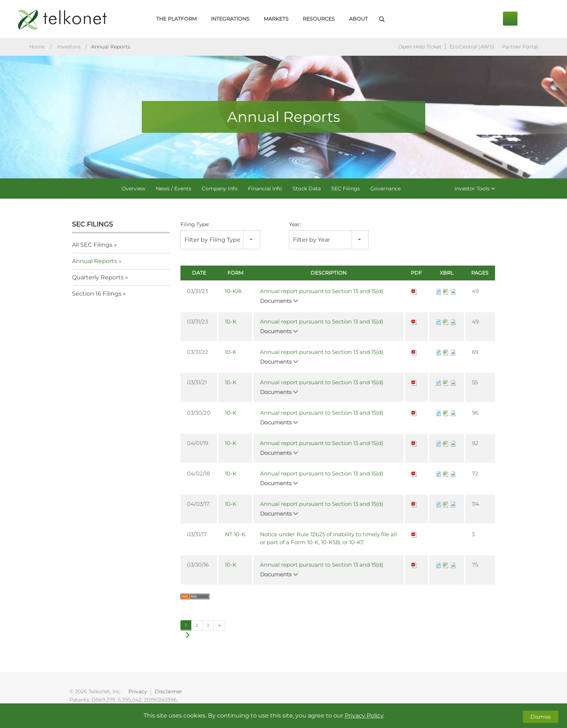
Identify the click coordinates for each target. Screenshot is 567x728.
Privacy (138, 693)
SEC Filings (346, 189)
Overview (133, 189)
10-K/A (233, 292)
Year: (295, 225)
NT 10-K (235, 535)
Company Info (220, 189)
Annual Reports (95, 262)
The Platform (176, 19)
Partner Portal (520, 47)
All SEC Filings (92, 246)
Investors (69, 47)
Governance (385, 189)
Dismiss (541, 716)
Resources (319, 19)
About (358, 19)
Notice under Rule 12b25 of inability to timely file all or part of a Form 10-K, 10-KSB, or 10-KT (328, 539)
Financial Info (265, 189)
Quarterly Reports (98, 278)
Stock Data (307, 189)
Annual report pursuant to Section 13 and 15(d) (322, 292)
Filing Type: (195, 225)
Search (382, 19)
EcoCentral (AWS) (472, 47)
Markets (276, 19)
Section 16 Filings (97, 294)
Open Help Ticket (420, 47)
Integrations (230, 19)
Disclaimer (170, 693)
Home (37, 47)
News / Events (174, 189)
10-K (231, 322)
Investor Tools (475, 189)
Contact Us (510, 19)
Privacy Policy (364, 716)
